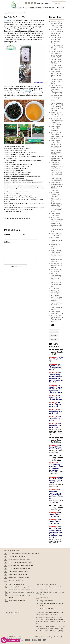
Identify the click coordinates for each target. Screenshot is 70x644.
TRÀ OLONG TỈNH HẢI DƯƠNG (56, 304)
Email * (24, 235)
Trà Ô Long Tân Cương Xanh (55, 215)
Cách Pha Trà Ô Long (55, 279)
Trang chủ (15, 8)
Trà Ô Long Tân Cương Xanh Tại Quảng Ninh (55, 129)
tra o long (13, 219)
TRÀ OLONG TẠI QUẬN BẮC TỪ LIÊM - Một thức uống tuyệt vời (56, 319)
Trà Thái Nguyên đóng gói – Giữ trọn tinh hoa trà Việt (56, 67)
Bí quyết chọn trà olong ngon (55, 260)
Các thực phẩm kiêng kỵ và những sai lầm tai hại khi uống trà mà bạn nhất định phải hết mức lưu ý (56, 222)
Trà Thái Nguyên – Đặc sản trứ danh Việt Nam (56, 61)
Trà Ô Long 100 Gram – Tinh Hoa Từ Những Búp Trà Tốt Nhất (56, 74)
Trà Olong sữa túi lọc (55, 241)
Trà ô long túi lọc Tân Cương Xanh (55, 292)
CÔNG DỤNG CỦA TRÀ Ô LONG (55, 235)
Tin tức (46, 8)
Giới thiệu (20, 8)
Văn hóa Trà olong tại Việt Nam (56, 271)
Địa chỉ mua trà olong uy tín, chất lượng (55, 246)
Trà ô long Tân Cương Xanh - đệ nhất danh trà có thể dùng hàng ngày (56, 165)
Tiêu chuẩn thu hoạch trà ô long (55, 275)
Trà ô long (7, 20)
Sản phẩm (26, 8)
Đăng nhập (41, 3)
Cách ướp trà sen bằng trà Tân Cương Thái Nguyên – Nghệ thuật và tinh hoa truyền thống (56, 89)
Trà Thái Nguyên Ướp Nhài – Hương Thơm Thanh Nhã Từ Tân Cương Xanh (56, 24)
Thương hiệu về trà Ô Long (56, 230)
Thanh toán (51, 8)
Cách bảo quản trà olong (56, 256)
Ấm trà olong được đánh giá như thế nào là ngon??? (56, 205)
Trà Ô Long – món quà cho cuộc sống (56, 179)
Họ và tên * (8, 235)
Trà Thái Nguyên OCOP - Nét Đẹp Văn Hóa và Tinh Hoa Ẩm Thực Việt (56, 32)
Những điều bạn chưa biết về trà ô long (55, 284)
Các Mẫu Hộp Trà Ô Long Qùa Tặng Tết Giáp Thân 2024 (56, 158)
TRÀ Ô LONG (54, 238)
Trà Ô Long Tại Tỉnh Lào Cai (56, 308)
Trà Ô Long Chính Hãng (56, 200)
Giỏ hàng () (60, 8)
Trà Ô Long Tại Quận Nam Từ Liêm (56, 313)
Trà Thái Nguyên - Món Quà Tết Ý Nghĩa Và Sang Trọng (56, 40)
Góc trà (32, 8)
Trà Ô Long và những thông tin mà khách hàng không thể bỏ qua (56, 185)
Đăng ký (48, 3)
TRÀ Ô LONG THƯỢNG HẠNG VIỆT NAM (55, 195)
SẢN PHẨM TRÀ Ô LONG (56, 210)
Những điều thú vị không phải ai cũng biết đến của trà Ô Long (56, 173)
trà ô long (20, 219)
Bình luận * (8, 242)
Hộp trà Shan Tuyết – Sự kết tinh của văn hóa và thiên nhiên (56, 98)
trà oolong (27, 219)
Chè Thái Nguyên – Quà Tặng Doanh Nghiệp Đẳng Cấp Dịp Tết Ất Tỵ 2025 (56, 54)
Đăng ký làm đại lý (39, 8)
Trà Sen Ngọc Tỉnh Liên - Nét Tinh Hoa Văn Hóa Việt (56, 115)
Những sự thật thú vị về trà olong (56, 252)
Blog (5, 13)
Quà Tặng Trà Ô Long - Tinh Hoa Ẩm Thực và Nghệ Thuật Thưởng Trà (56, 122)
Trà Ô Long (54, 190)
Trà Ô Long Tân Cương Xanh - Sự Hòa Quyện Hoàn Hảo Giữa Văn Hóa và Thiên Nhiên (56, 144)
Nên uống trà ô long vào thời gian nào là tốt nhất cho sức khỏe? (56, 298)
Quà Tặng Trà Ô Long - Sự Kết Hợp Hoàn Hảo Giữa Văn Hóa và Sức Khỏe (56, 136)
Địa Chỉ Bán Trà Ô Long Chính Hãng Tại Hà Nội (56, 152)
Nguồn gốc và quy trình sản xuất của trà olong (56, 265)
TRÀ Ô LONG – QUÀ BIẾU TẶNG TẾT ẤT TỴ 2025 (56, 47)
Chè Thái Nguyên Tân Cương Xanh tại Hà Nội (56, 81)
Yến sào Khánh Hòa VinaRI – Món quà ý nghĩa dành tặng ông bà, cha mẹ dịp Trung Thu (56, 107)
